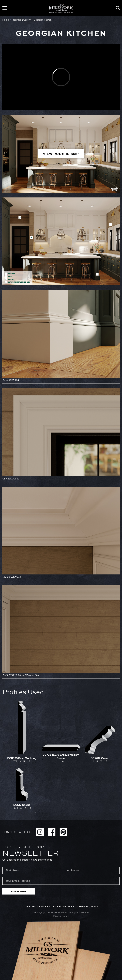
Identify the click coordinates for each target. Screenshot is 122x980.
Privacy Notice (61, 916)
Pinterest (63, 832)
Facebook (52, 832)
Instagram (40, 832)
